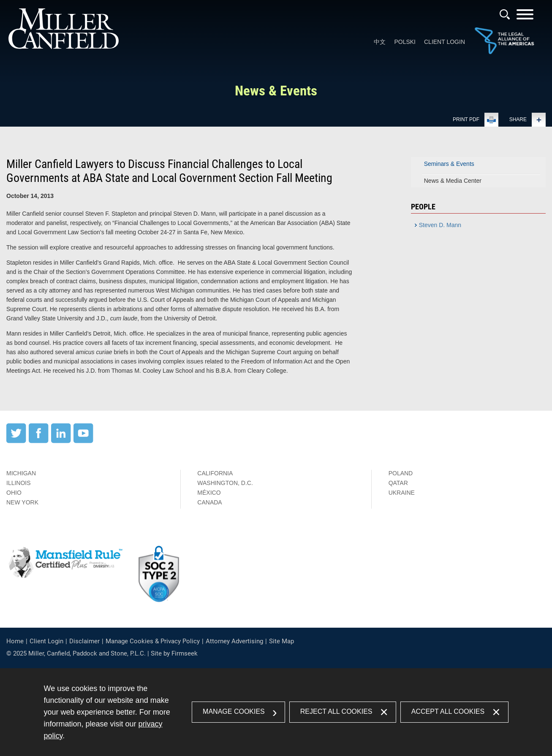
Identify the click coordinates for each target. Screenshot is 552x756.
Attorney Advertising (234, 641)
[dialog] (276, 712)
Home (15, 641)
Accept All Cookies (448, 711)
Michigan (21, 473)
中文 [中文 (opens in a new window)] (380, 42)
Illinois (19, 483)
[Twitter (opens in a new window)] (16, 441)
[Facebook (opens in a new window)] (39, 441)
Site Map (281, 641)
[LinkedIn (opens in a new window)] (61, 441)
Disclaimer (84, 641)
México (209, 493)
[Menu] (525, 17)
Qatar (398, 483)
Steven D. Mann (440, 225)
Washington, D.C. (225, 483)
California (215, 473)
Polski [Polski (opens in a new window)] (405, 42)
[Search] (505, 14)
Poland (401, 473)
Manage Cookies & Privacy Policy (153, 641)
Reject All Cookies (336, 711)
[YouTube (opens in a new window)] (83, 441)
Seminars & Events (449, 164)
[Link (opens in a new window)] (504, 52)
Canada (209, 502)
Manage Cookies (234, 711)
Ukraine (402, 493)
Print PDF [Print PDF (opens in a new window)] (466, 119)
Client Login (445, 42)
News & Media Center (453, 181)
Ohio (14, 493)
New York (22, 502)
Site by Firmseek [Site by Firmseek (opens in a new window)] (174, 653)
